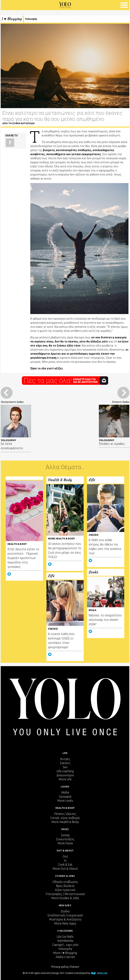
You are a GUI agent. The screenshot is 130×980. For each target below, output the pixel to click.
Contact (74, 967)
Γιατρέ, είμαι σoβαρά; (65, 818)
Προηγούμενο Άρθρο (12, 402)
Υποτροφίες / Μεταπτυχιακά (65, 894)
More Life (65, 779)
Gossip (65, 835)
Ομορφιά (65, 796)
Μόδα (65, 792)
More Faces (65, 843)
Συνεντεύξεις (65, 839)
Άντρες (65, 759)
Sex (65, 767)
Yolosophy (31, 19)
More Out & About (65, 868)
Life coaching (65, 771)
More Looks (65, 800)
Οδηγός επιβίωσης (65, 882)
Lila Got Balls (65, 937)
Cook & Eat (65, 864)
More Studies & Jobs (65, 898)
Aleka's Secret (65, 957)
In (65, 860)
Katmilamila (65, 941)
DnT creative (67, 973)
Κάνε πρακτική (65, 890)
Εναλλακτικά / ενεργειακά (65, 915)
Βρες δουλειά (65, 886)
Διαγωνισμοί (65, 775)
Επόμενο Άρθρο (121, 402)
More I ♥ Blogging (65, 953)
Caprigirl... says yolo (65, 945)
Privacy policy (60, 967)
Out (65, 856)
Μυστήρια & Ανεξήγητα (65, 919)
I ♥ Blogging (12, 19)
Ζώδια (65, 911)
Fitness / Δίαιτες (65, 814)
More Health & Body (65, 822)
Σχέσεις (65, 763)
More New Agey (65, 923)
